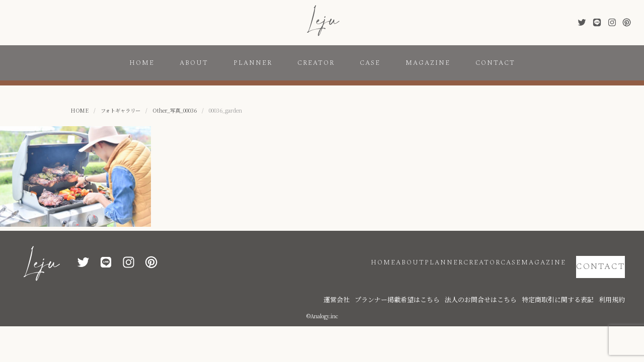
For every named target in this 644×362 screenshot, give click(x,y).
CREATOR (316, 63)
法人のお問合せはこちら (512, 283)
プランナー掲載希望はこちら (446, 283)
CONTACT (495, 63)
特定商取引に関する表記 (572, 283)
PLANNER (253, 63)
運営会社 (398, 283)
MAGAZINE (428, 63)
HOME (142, 63)
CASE (370, 63)
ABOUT (194, 63)
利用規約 (615, 283)
